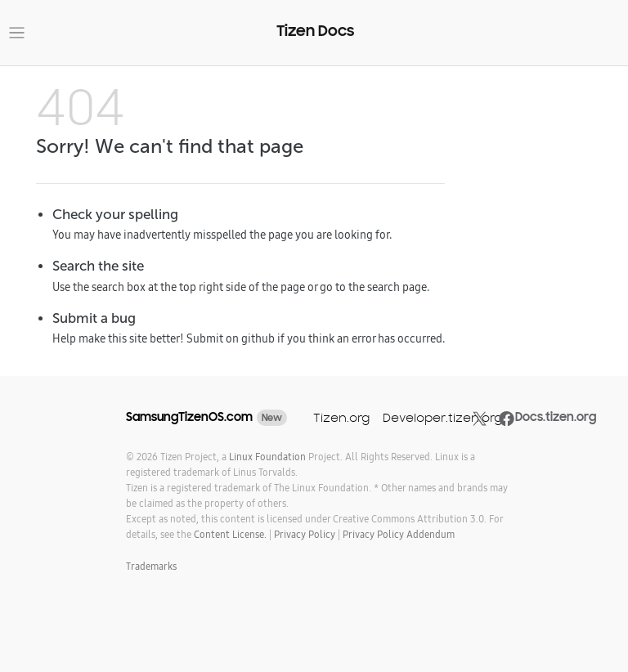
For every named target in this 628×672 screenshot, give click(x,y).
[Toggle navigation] (17, 33)
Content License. (230, 534)
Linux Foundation (267, 457)
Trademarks (151, 566)
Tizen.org (341, 417)
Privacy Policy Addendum (399, 534)
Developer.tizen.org (442, 417)
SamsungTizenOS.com (189, 417)
